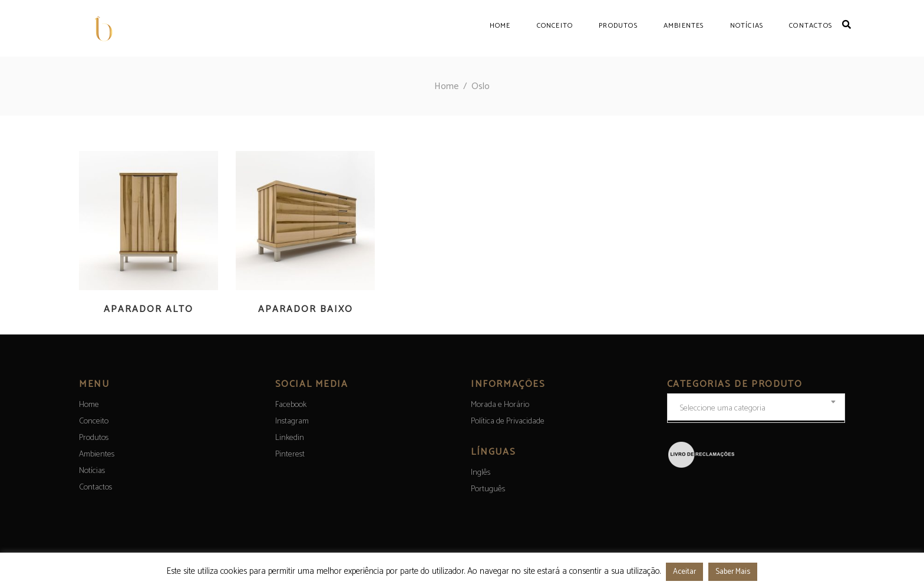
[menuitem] (481, 473)
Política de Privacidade (508, 421)
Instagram (292, 421)
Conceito (94, 421)
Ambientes (97, 454)
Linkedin (290, 438)
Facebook (291, 405)
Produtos (94, 438)
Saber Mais (733, 572)
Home (446, 86)
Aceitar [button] (684, 572)
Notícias (92, 471)
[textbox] (756, 409)
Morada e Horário (500, 405)
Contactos (95, 487)
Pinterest (290, 454)
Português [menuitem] (488, 489)
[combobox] (756, 408)
